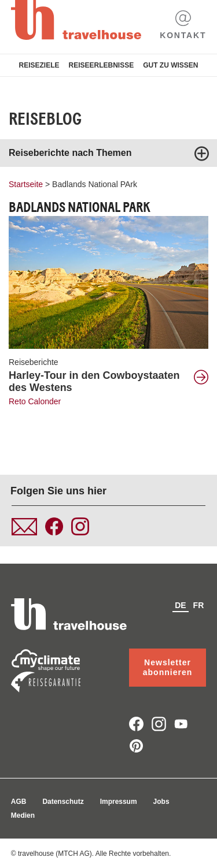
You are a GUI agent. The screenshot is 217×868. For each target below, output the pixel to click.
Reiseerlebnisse (101, 65)
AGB (19, 802)
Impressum (119, 802)
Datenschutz (63, 802)
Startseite (26, 184)
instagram (159, 724)
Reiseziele (39, 65)
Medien (23, 815)
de (180, 605)
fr (199, 605)
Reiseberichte (34, 362)
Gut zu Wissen (170, 65)
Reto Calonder (35, 401)
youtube (181, 724)
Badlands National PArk (95, 184)
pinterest (136, 746)
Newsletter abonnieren (168, 667)
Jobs (161, 802)
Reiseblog (45, 119)
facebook (136, 724)
